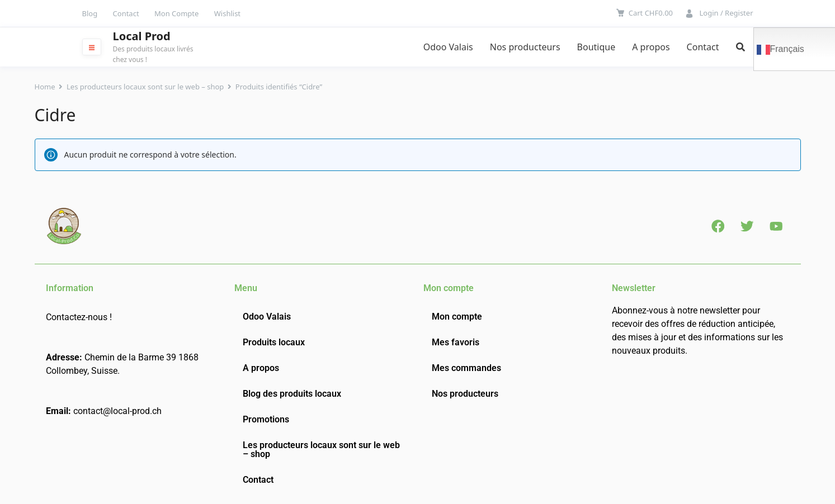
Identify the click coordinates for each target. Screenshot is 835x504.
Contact (126, 13)
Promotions (266, 419)
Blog (90, 13)
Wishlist (227, 13)
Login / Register (726, 13)
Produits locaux (274, 342)
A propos (651, 47)
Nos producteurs (525, 47)
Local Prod (142, 36)
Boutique (596, 47)
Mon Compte (176, 13)
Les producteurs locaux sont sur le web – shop (145, 87)
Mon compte (457, 317)
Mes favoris (456, 342)
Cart (651, 13)
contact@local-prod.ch (117, 411)
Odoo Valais (448, 47)
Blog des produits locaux (292, 394)
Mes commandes (466, 368)
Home (45, 87)
